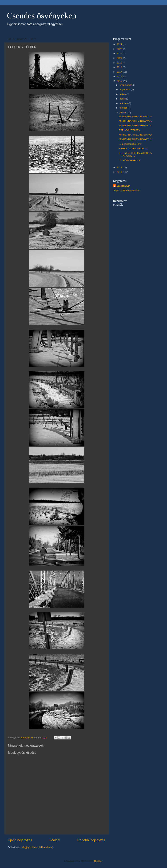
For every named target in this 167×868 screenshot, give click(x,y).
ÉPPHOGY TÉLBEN (130, 130)
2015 (120, 81)
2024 (120, 44)
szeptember (126, 85)
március (124, 103)
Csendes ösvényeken (42, 16)
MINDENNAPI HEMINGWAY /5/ (136, 116)
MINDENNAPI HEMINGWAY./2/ (135, 135)
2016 (120, 76)
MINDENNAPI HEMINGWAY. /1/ (136, 139)
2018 (120, 67)
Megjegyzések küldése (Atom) (37, 847)
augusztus (125, 89)
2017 (120, 72)
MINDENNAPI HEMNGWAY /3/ (135, 126)
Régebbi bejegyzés (91, 840)
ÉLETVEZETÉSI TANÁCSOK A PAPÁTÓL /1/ (135, 154)
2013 (120, 172)
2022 (120, 49)
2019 (120, 63)
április (123, 99)
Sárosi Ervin (123, 186)
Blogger (98, 861)
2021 (120, 53)
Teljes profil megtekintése (126, 191)
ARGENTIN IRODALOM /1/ (133, 148)
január (123, 112)
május (123, 94)
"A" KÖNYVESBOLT (130, 160)
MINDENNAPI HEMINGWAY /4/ (136, 121)
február (124, 108)
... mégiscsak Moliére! (130, 144)
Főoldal (55, 840)
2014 (120, 167)
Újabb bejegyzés (20, 840)
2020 (120, 58)
